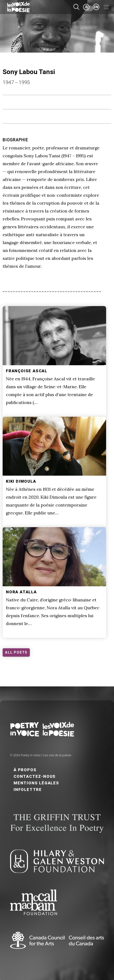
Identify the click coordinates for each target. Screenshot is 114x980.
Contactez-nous (35, 776)
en (96, 7)
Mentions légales (36, 783)
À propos (25, 770)
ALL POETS (16, 652)
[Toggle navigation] (106, 7)
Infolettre (28, 789)
